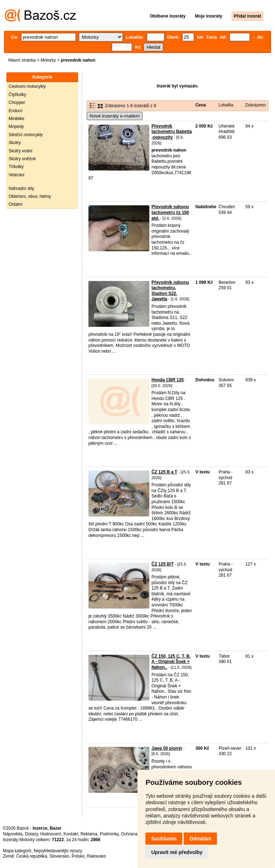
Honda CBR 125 (168, 380)
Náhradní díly (21, 189)
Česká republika (32, 856)
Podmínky (109, 834)
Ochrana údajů (135, 834)
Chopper (17, 102)
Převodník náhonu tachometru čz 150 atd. (170, 212)
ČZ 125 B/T (163, 564)
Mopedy (16, 127)
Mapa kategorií (17, 851)
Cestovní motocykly (27, 86)
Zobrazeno (255, 105)
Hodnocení (51, 834)
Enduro (16, 111)
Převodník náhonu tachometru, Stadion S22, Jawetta (170, 291)
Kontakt (71, 834)
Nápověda (13, 834)
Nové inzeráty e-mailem (115, 116)
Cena (201, 105)
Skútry (15, 143)
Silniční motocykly (26, 135)
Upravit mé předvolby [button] (177, 852)
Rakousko (97, 856)
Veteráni (16, 175)
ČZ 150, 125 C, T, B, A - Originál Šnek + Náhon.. (171, 662)
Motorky (48, 60)
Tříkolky (16, 167)
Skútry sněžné (22, 159)
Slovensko (59, 856)
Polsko (78, 856)
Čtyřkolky (17, 95)
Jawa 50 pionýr (167, 748)
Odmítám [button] (200, 839)
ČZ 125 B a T (164, 472)
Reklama (89, 834)
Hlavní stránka (22, 60)
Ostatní (16, 204)
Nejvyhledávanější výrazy (58, 851)
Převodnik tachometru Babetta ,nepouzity (172, 132)
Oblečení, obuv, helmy (30, 196)
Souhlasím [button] (164, 839)
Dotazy (31, 834)
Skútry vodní (21, 151)
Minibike (16, 119)
